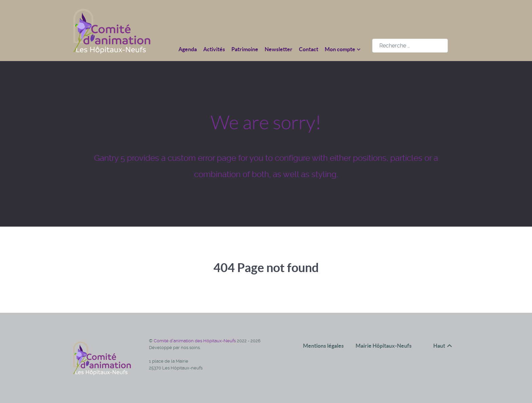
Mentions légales (323, 346)
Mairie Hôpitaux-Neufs (384, 346)
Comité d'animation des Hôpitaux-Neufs (195, 341)
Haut (443, 346)
